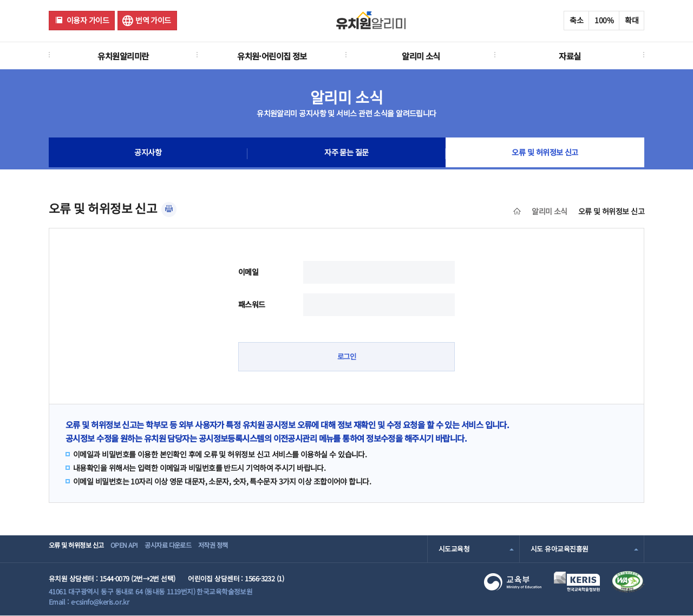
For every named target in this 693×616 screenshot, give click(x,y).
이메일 (248, 272)
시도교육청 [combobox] (454, 549)
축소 (576, 20)
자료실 (570, 56)
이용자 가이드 (88, 20)
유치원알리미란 (123, 56)
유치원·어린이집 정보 (272, 56)
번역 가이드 (153, 20)
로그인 (346, 357)
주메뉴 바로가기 (0, 0)
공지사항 (148, 154)
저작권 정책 (247, 549)
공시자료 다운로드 (191, 549)
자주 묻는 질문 (346, 154)
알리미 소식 (421, 56)
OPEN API (138, 549)
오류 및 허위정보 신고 (545, 154)
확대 (632, 20)
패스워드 (252, 304)
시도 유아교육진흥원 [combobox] (559, 549)
